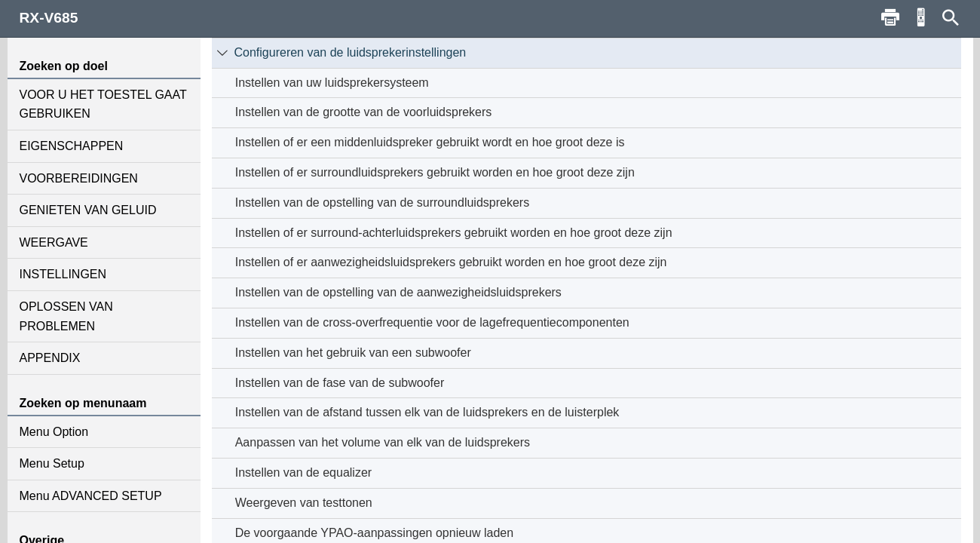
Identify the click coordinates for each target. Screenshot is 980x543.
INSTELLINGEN (63, 274)
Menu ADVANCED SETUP (91, 496)
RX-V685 (49, 18)
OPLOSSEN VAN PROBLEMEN (66, 316)
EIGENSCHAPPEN (72, 146)
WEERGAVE (54, 242)
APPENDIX (50, 358)
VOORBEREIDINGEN (79, 178)
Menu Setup (52, 463)
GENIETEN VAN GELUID (88, 210)
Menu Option (54, 432)
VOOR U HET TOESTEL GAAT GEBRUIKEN (103, 104)
